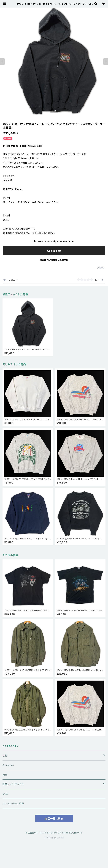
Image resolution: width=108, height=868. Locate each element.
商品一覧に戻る (54, 819)
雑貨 (5, 775)
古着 (5, 756)
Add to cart (54, 251)
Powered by (54, 838)
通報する (101, 268)
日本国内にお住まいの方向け (54, 260)
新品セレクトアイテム (13, 784)
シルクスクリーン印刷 (13, 803)
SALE (5, 794)
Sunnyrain (8, 765)
